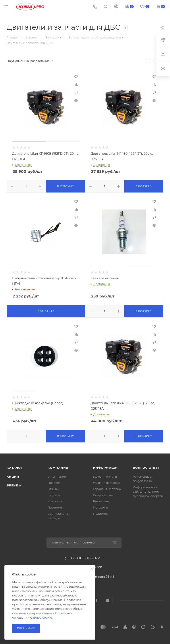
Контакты (55, 501)
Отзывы (53, 489)
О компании (57, 476)
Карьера (54, 495)
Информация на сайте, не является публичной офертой (148, 492)
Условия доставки (106, 483)
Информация (106, 468)
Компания (58, 468)
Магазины (101, 507)
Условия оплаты (105, 476)
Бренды (14, 485)
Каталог (15, 468)
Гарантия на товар (107, 489)
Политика (100, 514)
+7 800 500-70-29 (86, 558)
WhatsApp (108, 601)
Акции (13, 476)
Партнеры (55, 507)
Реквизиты (101, 501)
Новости (54, 483)
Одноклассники (96, 601)
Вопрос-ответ (103, 495)
